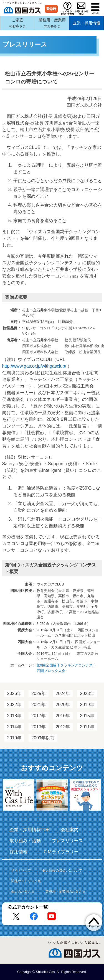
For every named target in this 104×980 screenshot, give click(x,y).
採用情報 (21, 852)
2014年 (14, 727)
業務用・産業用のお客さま (65, 892)
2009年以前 (43, 738)
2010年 (14, 738)
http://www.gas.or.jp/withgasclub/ (34, 366)
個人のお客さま (23, 892)
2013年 (39, 727)
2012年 (63, 727)
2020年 (63, 705)
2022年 (14, 705)
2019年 (87, 705)
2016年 (63, 716)
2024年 (63, 693)
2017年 (39, 716)
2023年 (87, 693)
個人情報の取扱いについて (62, 870)
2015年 (87, 716)
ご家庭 (17, 23)
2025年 (39, 693)
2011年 (87, 727)
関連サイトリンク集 (26, 881)
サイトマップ (21, 870)
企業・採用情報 (87, 23)
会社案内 (70, 830)
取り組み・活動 (25, 841)
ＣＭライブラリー (61, 852)
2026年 (14, 693)
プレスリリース (67, 841)
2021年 (39, 705)
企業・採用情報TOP (30, 830)
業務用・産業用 (52, 23)
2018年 (14, 716)
